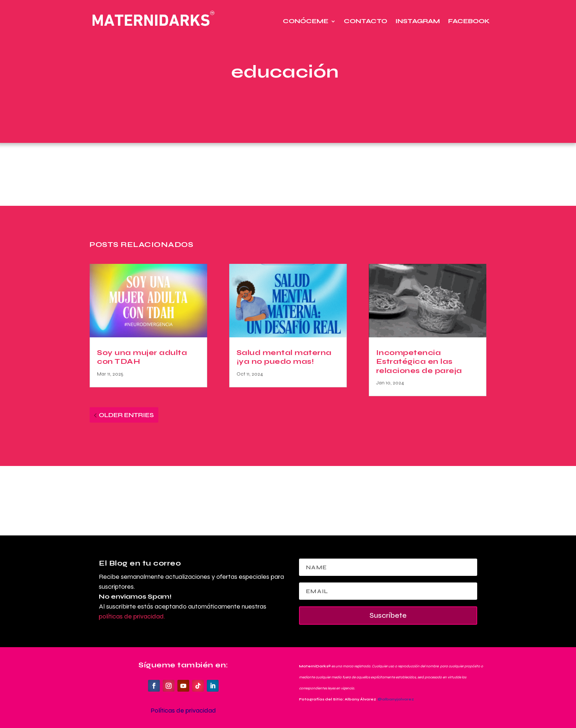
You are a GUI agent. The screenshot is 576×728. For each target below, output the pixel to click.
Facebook (469, 21)
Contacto (366, 21)
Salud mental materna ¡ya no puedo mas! (284, 357)
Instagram (418, 21)
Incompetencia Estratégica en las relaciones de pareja (419, 362)
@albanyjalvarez (396, 699)
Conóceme (306, 21)
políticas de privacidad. (132, 616)
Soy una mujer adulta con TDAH (142, 357)
